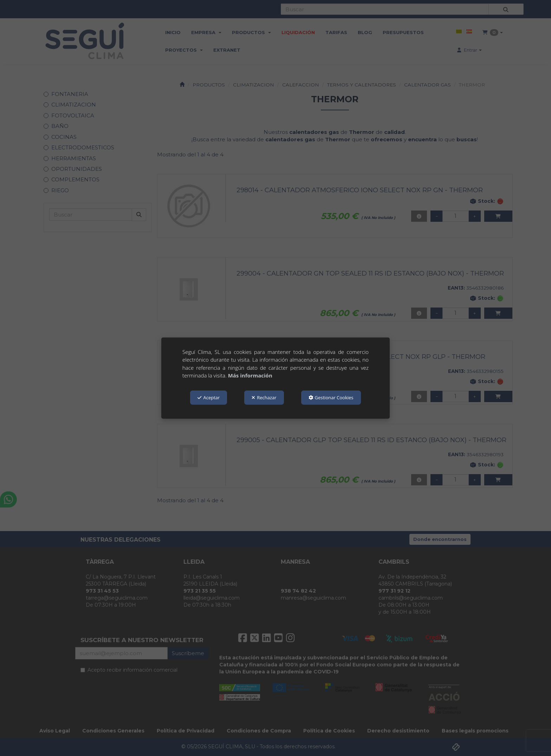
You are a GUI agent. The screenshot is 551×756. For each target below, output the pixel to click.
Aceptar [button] (209, 398)
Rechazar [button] (264, 398)
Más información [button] (250, 375)
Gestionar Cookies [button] (331, 398)
